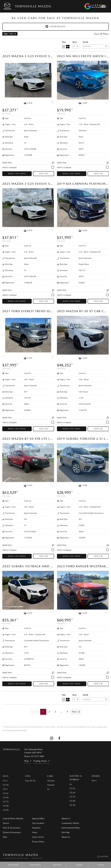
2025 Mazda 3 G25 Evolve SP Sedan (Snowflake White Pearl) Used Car (28, 56)
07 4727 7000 (38, 756)
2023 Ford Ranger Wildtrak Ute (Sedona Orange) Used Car (83, 566)
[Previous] (4, 102)
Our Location (37, 823)
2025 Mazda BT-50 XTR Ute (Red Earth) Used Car (28, 439)
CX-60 (6, 797)
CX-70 (6, 802)
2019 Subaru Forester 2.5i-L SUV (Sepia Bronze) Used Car (83, 439)
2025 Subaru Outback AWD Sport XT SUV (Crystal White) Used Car (28, 566)
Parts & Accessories (12, 828)
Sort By (85, 42)
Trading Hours (40, 761)
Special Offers (37, 819)
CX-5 (5, 789)
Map (27, 761)
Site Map (90, 823)
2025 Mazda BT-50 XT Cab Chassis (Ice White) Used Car (83, 311)
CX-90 (6, 810)
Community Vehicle (67, 823)
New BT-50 (30, 781)
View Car (44, 174)
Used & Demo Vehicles (13, 819)
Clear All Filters (101, 34)
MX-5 (94, 781)
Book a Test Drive (17, 174)
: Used (10, 34)
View (64, 42)
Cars (50, 776)
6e (48, 789)
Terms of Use (36, 837)
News (33, 832)
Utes (28, 776)
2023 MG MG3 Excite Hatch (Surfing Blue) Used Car (83, 56)
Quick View (28, 163)
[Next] (52, 102)
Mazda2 (51, 781)
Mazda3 (51, 785)
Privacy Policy (37, 842)
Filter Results (55, 26)
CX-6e (6, 793)
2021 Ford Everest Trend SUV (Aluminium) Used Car (28, 311)
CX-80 (6, 806)
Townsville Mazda (33, 6)
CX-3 (5, 781)
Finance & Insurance (12, 832)
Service (6, 823)
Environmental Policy (95, 819)
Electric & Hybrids (76, 778)
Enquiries (35, 828)
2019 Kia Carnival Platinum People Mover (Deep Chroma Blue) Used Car (83, 184)
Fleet (5, 837)
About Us (63, 819)
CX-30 (6, 785)
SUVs (6, 776)
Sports (96, 776)
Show (74, 42)
